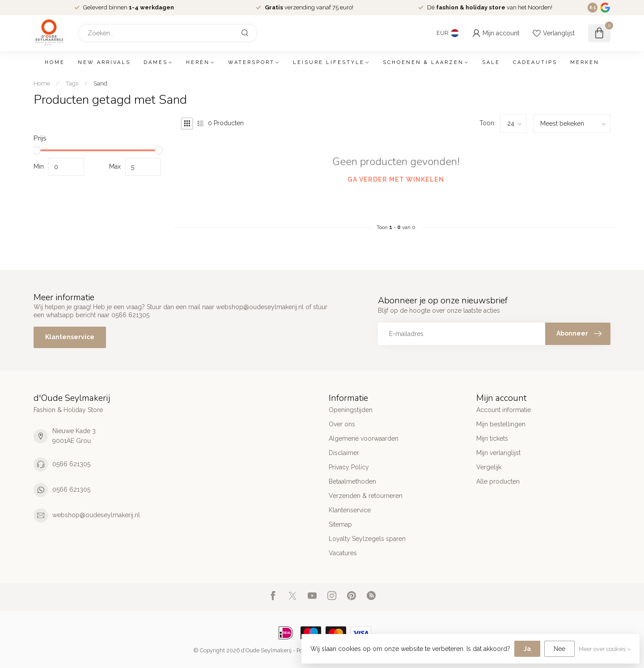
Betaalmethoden (352, 481)
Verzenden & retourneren (366, 496)
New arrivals (104, 62)
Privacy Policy (349, 467)
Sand (100, 83)
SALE (491, 62)
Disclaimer (344, 453)
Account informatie (504, 410)
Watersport (251, 62)
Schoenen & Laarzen (423, 62)
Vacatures (343, 553)
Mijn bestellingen (501, 424)
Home (55, 62)
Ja (527, 649)
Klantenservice (70, 337)
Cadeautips (535, 62)
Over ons (342, 424)
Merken (585, 62)
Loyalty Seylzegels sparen (367, 539)
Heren (198, 62)
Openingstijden (351, 410)
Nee (559, 649)
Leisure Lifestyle (329, 62)
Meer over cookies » (605, 649)
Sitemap (340, 524)
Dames (156, 62)
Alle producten (498, 481)
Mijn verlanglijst (498, 453)
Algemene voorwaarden (364, 438)
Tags (72, 83)
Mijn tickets (492, 438)
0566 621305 (71, 464)
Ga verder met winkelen (396, 179)
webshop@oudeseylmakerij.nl (96, 515)
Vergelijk (489, 467)
